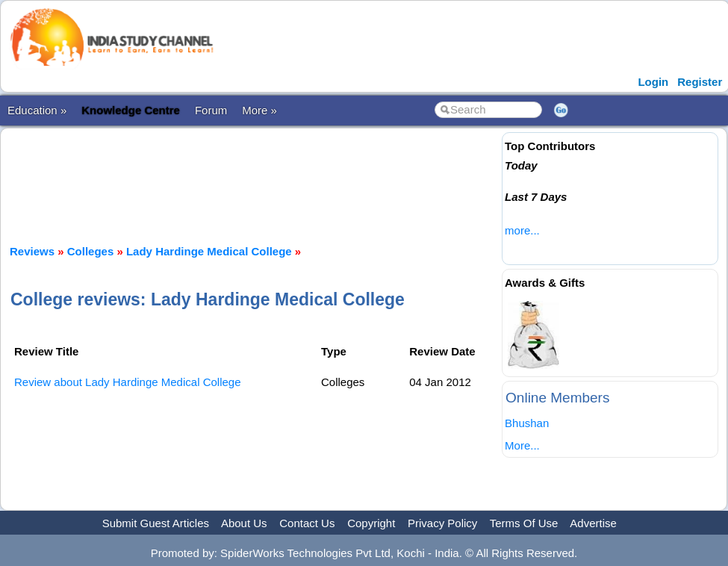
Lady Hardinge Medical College (209, 251)
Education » (37, 110)
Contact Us (307, 523)
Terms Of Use (524, 523)
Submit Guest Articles (156, 523)
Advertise (593, 523)
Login (653, 82)
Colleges (91, 251)
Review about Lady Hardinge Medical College (128, 382)
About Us (244, 523)
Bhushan (527, 423)
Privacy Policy (442, 523)
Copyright (371, 523)
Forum (211, 110)
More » (259, 110)
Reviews (32, 251)
